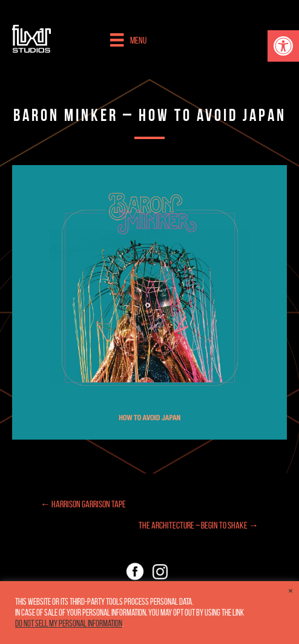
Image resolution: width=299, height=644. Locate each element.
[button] (283, 46)
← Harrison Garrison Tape (83, 504)
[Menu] (128, 40)
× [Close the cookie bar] (291, 591)
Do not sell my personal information (69, 623)
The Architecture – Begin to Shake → (199, 525)
